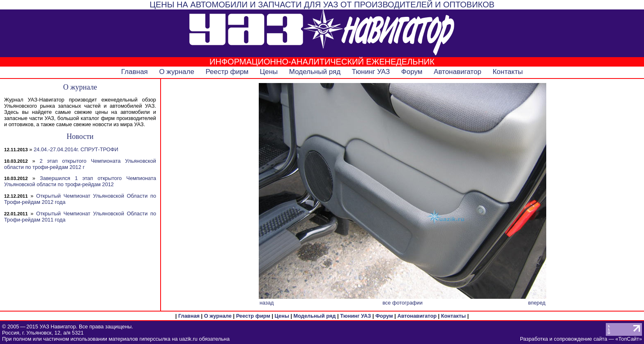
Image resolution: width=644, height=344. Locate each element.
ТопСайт (628, 339)
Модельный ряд (315, 72)
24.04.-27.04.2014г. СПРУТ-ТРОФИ (76, 149)
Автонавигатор (458, 72)
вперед (537, 303)
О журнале (177, 72)
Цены (269, 72)
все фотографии (402, 303)
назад (267, 303)
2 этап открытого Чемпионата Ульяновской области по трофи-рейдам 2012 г (80, 164)
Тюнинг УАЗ (371, 72)
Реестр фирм (227, 72)
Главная (135, 72)
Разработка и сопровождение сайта (563, 339)
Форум (412, 72)
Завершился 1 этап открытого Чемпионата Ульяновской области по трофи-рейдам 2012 (80, 181)
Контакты (507, 72)
